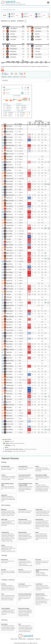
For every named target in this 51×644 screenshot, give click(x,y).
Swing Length (39, 509)
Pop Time (4, 584)
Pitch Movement (22, 560)
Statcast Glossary (10, 458)
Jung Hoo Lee (9, 173)
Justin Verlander (39, 46)
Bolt (20, 624)
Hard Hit (7, 441)
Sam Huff (8, 134)
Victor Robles (13, 39)
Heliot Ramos (13, 31)
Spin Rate (4, 570)
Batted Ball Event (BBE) (41, 475)
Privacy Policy (22, 639)
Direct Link (4, 77)
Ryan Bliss (37, 34)
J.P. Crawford (9, 143)
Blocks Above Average (24, 608)
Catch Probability (6, 608)
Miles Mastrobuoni (10, 145)
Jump (3, 594)
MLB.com (38, 639)
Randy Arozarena (10, 168)
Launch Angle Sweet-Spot (25, 475)
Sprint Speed (4, 624)
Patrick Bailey (38, 31)
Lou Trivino (37, 52)
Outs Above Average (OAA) (25, 594)
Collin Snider (38, 49)
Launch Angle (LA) (23, 466)
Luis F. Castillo (38, 54)
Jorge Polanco (10, 165)
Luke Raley (13, 34)
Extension (21, 570)
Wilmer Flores (9, 151)
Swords (3, 545)
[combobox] (25, 10)
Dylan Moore (9, 148)
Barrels (37, 466)
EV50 (37, 484)
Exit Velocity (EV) (5, 466)
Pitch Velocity (5, 560)
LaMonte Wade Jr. (10, 129)
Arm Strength (22, 584)
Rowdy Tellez (9, 297)
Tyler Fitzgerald (10, 132)
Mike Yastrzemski (10, 154)
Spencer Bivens (38, 57)
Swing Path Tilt (5, 532)
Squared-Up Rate (22, 532)
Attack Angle (4, 519)
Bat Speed (4, 509)
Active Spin (38, 560)
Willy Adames (9, 126)
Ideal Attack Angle (23, 519)
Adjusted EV (4, 495)
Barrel (7, 443)
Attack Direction (39, 519)
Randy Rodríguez (14, 49)
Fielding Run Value (40, 594)
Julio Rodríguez (14, 28)
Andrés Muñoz (13, 46)
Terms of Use (14, 639)
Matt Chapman (38, 28)
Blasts (37, 532)
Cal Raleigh (38, 37)
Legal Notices (31, 639)
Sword (7, 447)
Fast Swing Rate (22, 509)
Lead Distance (39, 584)
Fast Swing (8, 445)
